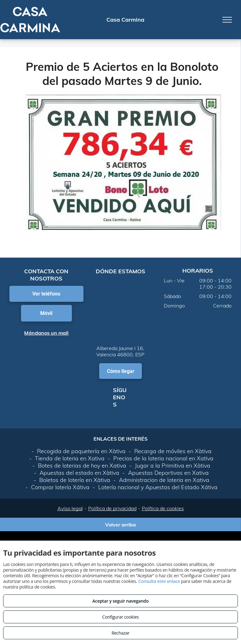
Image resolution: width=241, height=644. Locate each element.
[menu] (227, 20)
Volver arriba (120, 525)
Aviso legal (70, 508)
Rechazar (120, 633)
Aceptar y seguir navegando (120, 601)
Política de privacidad (112, 508)
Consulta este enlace (159, 581)
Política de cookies (163, 508)
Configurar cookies (121, 617)
